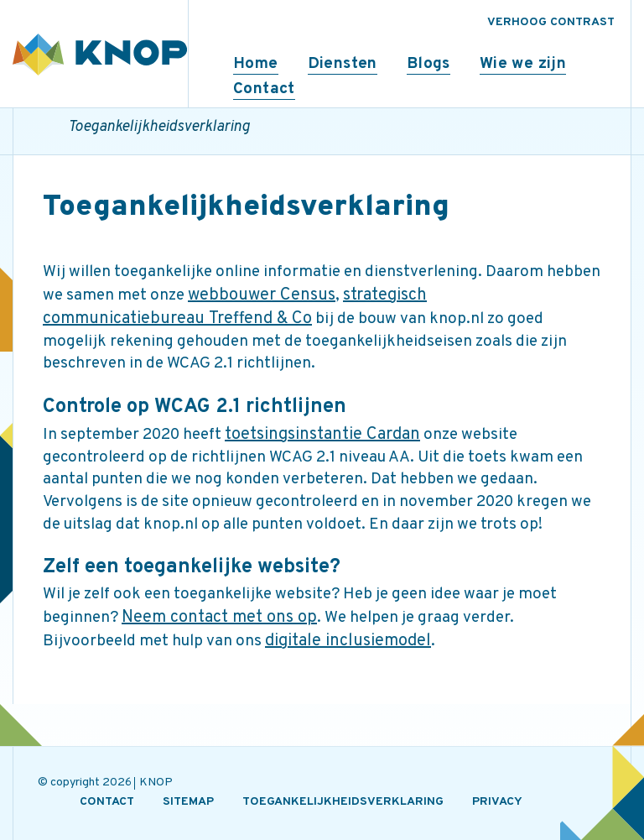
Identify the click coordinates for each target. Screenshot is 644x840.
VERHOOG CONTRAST (551, 23)
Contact (264, 89)
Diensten (343, 64)
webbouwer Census (262, 295)
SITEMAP (188, 802)
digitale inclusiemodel (348, 641)
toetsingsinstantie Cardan (322, 435)
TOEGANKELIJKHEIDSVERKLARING (343, 802)
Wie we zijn (523, 64)
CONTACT (107, 802)
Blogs (428, 64)
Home (256, 64)
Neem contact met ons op (219, 618)
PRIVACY (497, 802)
